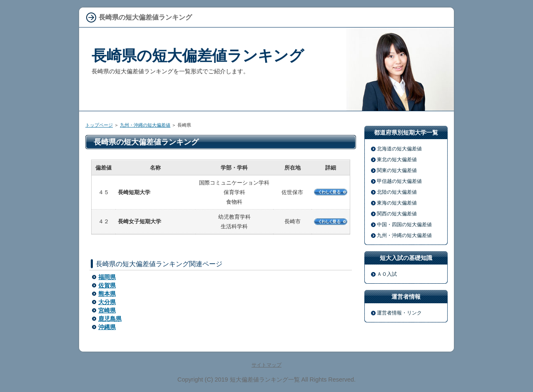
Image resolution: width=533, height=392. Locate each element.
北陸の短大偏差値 (397, 192)
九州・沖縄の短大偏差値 (145, 125)
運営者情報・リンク (399, 313)
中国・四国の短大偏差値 (404, 225)
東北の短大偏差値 (397, 160)
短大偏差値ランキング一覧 (265, 380)
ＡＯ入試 (387, 274)
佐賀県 (107, 285)
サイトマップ (266, 365)
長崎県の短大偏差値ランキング (198, 56)
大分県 (107, 302)
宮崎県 (107, 310)
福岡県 (107, 277)
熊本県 (107, 294)
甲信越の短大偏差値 (399, 181)
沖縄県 (107, 327)
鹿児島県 (110, 319)
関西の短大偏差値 (397, 214)
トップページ (99, 125)
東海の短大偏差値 (397, 203)
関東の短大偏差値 (397, 170)
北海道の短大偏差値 (399, 149)
